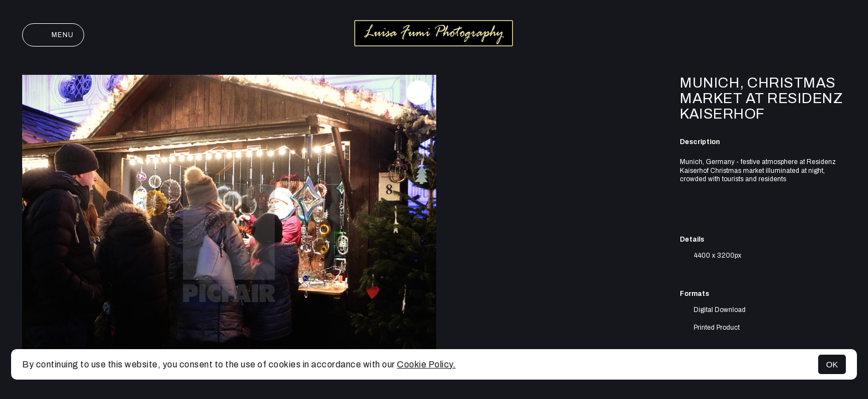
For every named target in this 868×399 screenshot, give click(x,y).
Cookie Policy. (426, 364)
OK (832, 364)
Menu (53, 35)
